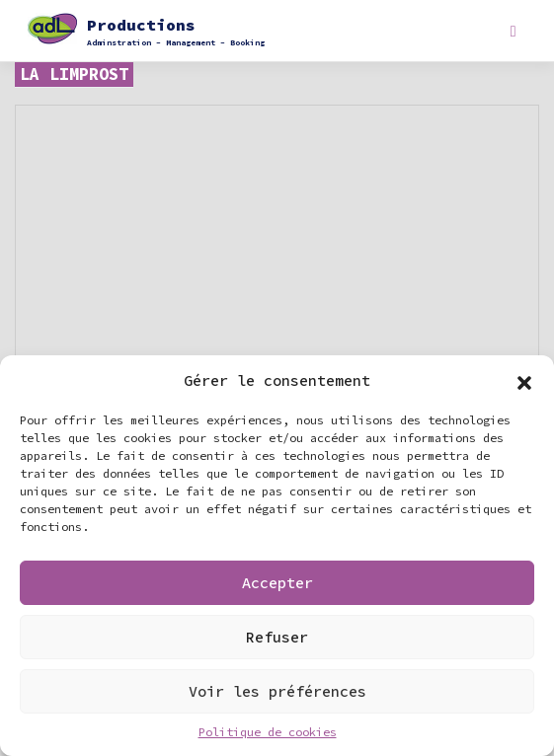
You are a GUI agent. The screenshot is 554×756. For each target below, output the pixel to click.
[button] (524, 381)
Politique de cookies (268, 732)
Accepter (277, 583)
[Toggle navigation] (513, 31)
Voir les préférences (277, 691)
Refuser (277, 637)
